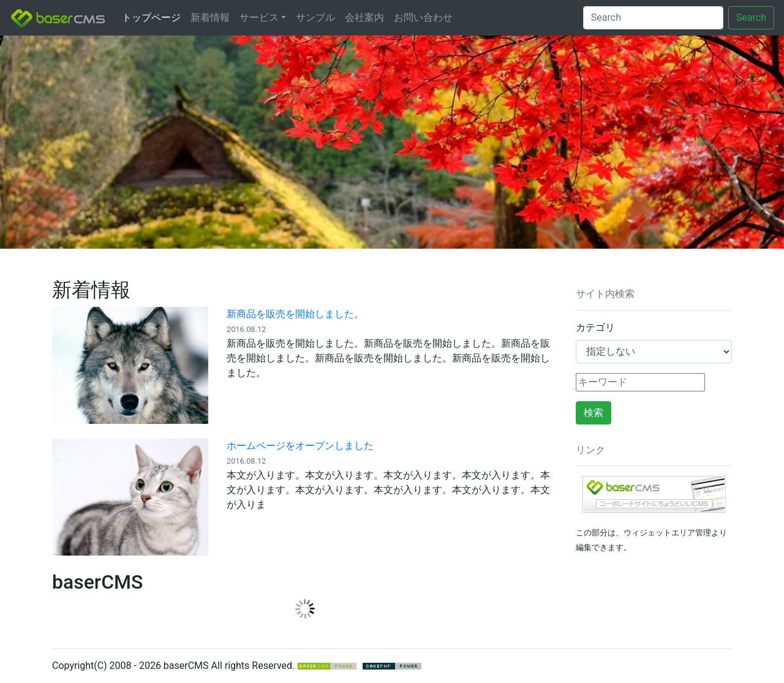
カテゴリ (595, 327)
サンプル (315, 17)
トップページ (151, 17)
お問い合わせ (423, 17)
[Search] (653, 18)
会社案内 (364, 17)
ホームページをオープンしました (300, 446)
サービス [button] (259, 17)
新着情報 (210, 17)
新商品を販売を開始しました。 (295, 314)
